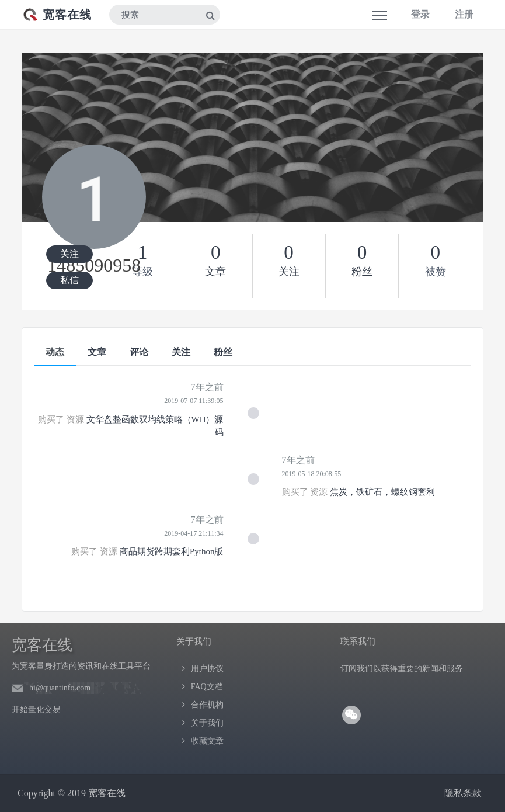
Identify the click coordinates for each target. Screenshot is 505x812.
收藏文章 (207, 741)
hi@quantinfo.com (60, 688)
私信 (69, 280)
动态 (55, 352)
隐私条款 (463, 793)
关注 (69, 254)
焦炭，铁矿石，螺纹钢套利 (382, 492)
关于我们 (207, 723)
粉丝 (223, 352)
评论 (139, 352)
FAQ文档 (207, 687)
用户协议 (207, 669)
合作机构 (207, 705)
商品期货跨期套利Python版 (172, 551)
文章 (97, 352)
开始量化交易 (36, 709)
